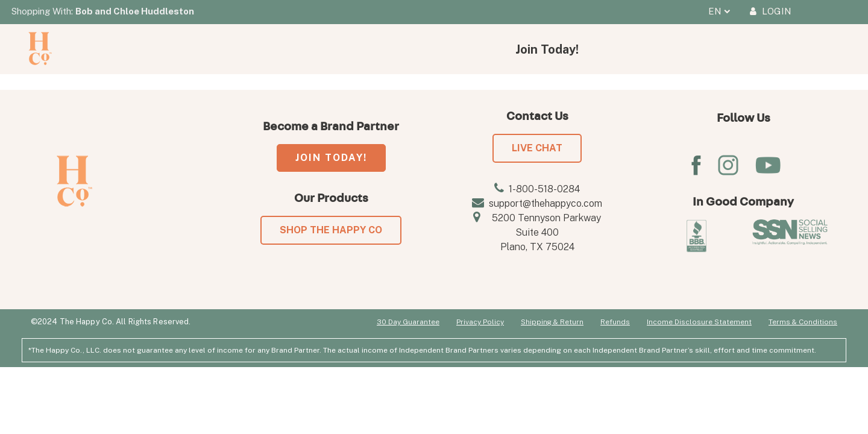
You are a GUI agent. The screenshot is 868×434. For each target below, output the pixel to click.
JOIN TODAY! (331, 158)
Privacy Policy (480, 322)
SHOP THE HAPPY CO (331, 230)
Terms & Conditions (803, 322)
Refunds (615, 322)
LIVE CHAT (537, 148)
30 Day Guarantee (408, 322)
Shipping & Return (552, 322)
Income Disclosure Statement (699, 322)
